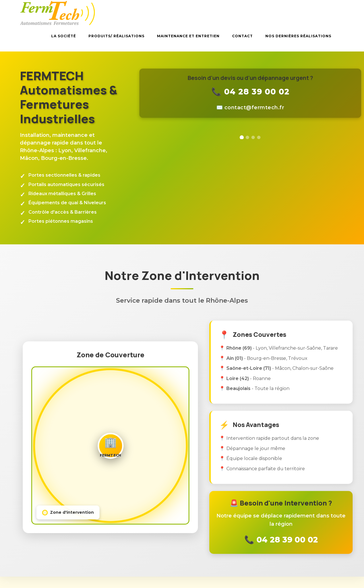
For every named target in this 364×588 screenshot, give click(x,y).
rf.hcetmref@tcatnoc (254, 108)
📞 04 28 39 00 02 (250, 92)
